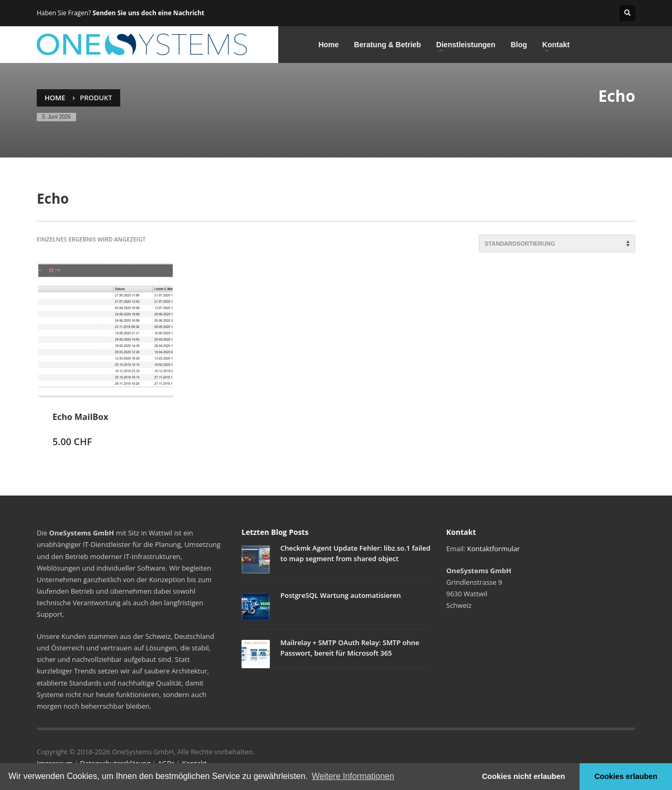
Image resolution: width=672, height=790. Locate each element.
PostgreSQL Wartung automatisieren (341, 595)
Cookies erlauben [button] (626, 776)
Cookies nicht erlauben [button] (523, 776)
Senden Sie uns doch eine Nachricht (148, 13)
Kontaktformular (493, 549)
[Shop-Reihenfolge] (557, 244)
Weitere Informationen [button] (353, 776)
